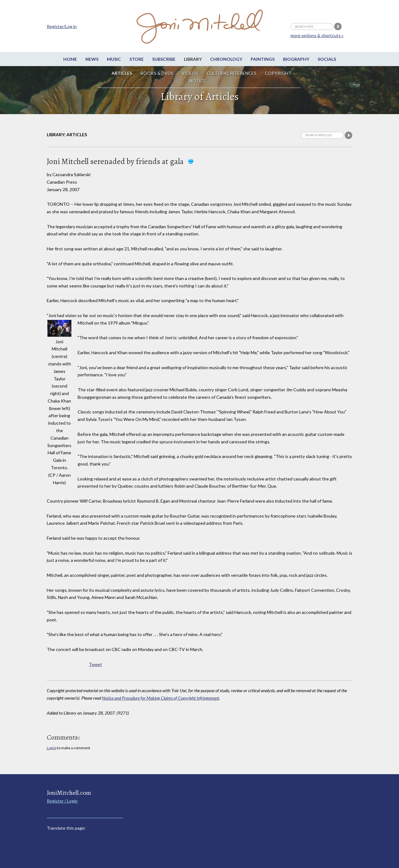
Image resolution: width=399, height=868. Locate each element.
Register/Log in (62, 26)
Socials (327, 59)
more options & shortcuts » (317, 35)
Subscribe (164, 59)
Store (137, 59)
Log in (52, 748)
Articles (122, 73)
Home (70, 59)
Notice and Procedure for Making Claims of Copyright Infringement (161, 698)
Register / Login (62, 801)
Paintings (263, 59)
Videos (190, 73)
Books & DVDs (157, 73)
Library (193, 59)
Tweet (95, 664)
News (92, 59)
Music (114, 59)
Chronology (226, 59)
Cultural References (232, 73)
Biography (296, 59)
